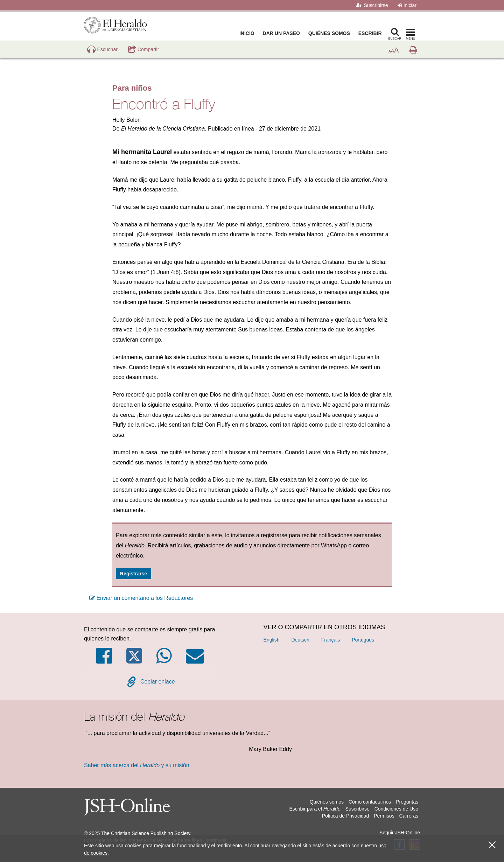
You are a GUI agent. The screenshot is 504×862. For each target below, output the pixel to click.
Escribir (372, 33)
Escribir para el (315, 809)
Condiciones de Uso (396, 809)
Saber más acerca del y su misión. (137, 765)
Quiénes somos (331, 33)
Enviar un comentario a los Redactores (141, 598)
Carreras (409, 816)
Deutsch (300, 640)
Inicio (248, 33)
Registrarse (134, 574)
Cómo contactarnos (370, 802)
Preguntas (407, 802)
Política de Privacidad (346, 816)
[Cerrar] (492, 845)
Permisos (384, 816)
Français (331, 640)
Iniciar (407, 5)
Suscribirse (372, 5)
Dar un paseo (283, 33)
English (272, 640)
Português (363, 640)
